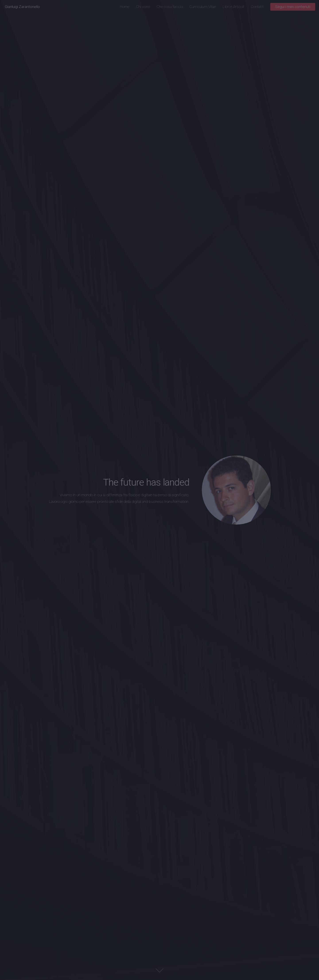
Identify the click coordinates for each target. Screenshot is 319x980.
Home (125, 7)
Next (159, 970)
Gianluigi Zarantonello (22, 7)
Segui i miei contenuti (293, 7)
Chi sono (143, 7)
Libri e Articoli (233, 7)
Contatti (257, 7)
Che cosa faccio (170, 7)
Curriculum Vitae (203, 7)
